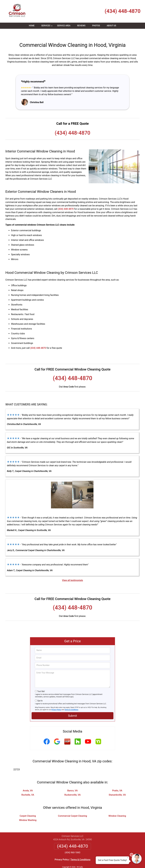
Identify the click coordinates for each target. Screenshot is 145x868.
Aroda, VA (28, 782)
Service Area (64, 26)
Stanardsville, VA (117, 786)
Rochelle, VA (28, 786)
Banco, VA (72, 782)
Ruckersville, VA (73, 786)
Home (32, 26)
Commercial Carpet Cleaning (73, 808)
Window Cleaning (117, 808)
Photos (96, 26)
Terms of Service (93, 862)
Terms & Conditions (71, 701)
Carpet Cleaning (28, 808)
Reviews (81, 26)
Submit (72, 707)
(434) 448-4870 (123, 11)
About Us (111, 26)
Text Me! (41, 683)
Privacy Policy (56, 701)
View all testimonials (72, 572)
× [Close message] (128, 858)
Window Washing (28, 812)
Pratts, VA (117, 782)
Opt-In (40, 692)
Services (47, 27)
